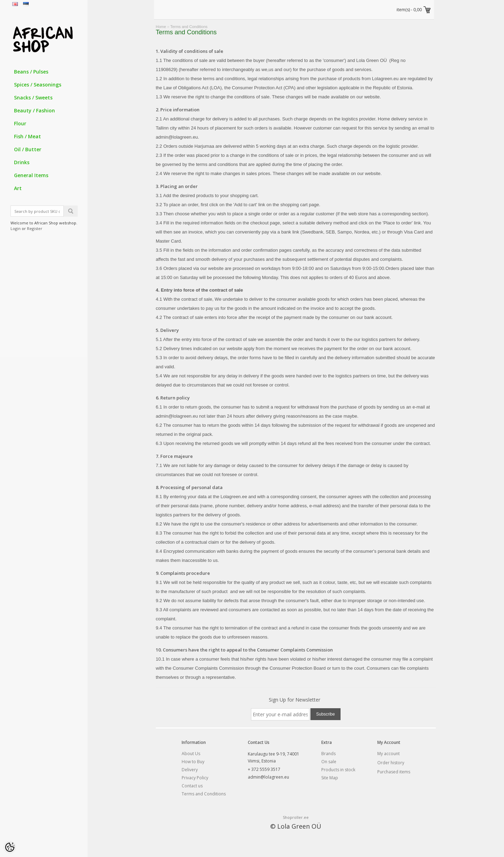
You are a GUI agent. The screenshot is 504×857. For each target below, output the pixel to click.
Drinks (22, 162)
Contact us (192, 786)
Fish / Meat (27, 136)
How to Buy (193, 762)
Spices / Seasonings (38, 85)
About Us (191, 754)
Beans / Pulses (31, 72)
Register (35, 228)
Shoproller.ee (296, 817)
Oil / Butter (28, 149)
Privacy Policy (195, 778)
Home (161, 27)
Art (18, 188)
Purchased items (394, 772)
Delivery (190, 770)
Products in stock (338, 770)
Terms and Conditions (189, 27)
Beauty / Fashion (34, 110)
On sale (329, 762)
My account (388, 754)
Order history (391, 763)
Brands (328, 754)
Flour (20, 123)
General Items (31, 175)
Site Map (330, 778)
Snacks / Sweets (33, 97)
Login (16, 228)
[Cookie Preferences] (10, 847)
